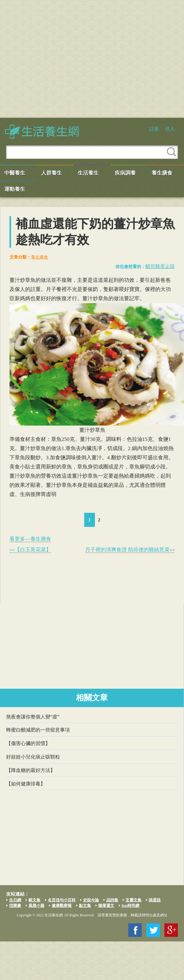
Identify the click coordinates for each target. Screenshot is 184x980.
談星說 (155, 900)
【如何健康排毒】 (26, 784)
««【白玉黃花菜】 (30, 550)
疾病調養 (125, 173)
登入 (170, 129)
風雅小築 (36, 905)
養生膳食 (162, 173)
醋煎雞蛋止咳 (160, 266)
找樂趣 (15, 905)
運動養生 (15, 189)
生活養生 (88, 173)
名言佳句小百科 (62, 900)
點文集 (85, 905)
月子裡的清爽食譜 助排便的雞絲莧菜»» (130, 550)
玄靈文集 (133, 900)
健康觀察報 (62, 905)
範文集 (34, 900)
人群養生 (51, 173)
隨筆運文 (106, 905)
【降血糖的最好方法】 (31, 770)
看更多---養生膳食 (30, 539)
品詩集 (112, 900)
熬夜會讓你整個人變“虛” (33, 717)
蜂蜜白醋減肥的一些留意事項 (38, 730)
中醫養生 (15, 173)
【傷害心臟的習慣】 (28, 743)
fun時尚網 (130, 905)
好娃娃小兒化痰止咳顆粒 (33, 757)
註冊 (154, 129)
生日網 (15, 900)
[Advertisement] (57, 59)
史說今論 (91, 900)
